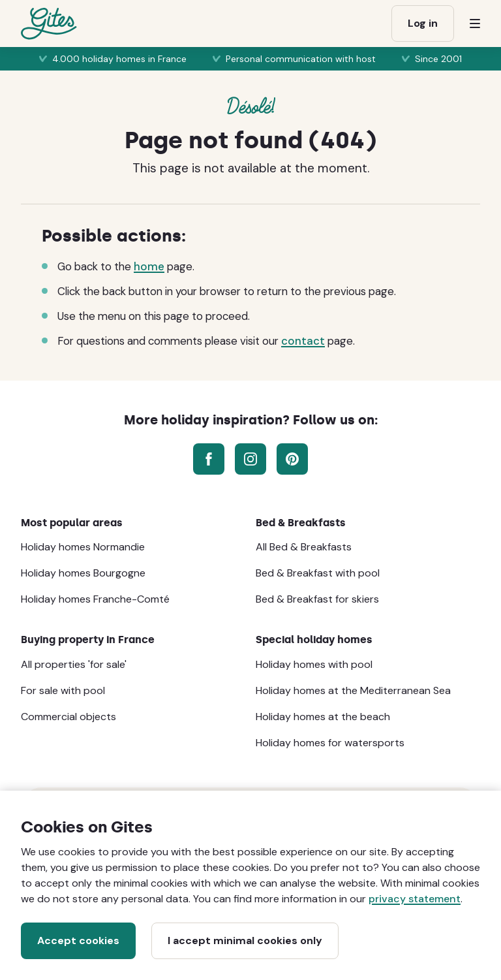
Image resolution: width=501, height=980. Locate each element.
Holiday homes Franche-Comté (95, 599)
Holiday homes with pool (314, 664)
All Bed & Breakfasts (304, 547)
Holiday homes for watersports (330, 743)
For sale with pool (63, 690)
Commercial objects (68, 717)
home (149, 266)
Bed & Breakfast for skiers (317, 599)
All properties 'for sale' (74, 664)
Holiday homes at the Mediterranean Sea (353, 690)
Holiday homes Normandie (83, 547)
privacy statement (415, 899)
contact (303, 341)
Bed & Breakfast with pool (318, 573)
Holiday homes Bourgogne (83, 573)
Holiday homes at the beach (323, 717)
